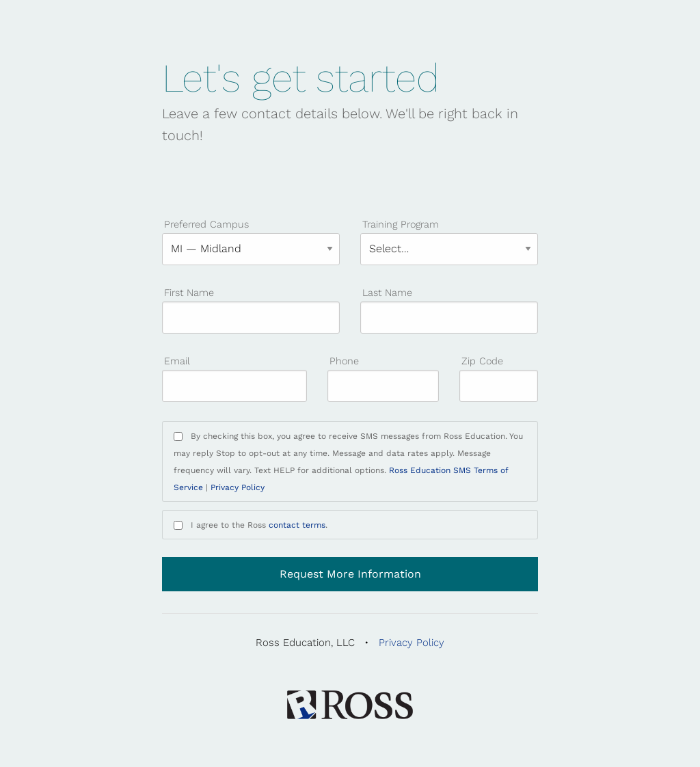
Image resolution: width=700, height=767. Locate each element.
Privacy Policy (238, 487)
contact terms (297, 525)
